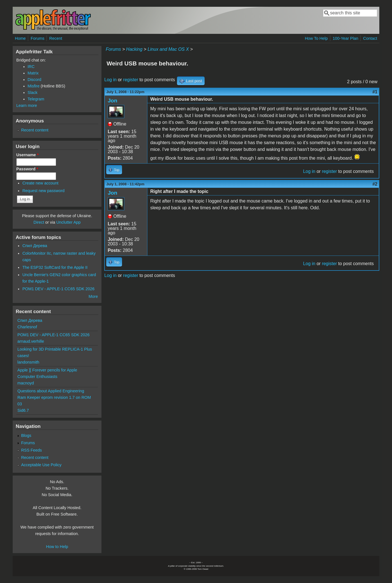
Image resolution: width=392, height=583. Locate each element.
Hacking (134, 49)
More (93, 296)
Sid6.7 (23, 410)
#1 (375, 92)
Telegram (36, 99)
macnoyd (26, 383)
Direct (39, 222)
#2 (375, 184)
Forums (38, 38)
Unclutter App (68, 222)
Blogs (26, 435)
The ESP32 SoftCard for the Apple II (55, 267)
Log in (110, 80)
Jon (112, 101)
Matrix (33, 73)
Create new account (40, 183)
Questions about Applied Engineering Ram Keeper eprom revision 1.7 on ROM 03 (54, 397)
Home (20, 38)
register (131, 80)
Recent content (35, 130)
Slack (33, 93)
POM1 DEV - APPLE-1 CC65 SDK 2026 (58, 289)
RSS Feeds (32, 450)
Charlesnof (27, 327)
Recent (56, 38)
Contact (370, 38)
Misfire (34, 86)
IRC (31, 67)
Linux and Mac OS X (168, 49)
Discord (35, 80)
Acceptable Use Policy (41, 465)
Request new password (43, 191)
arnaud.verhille (31, 341)
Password (27, 169)
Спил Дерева (35, 246)
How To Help (316, 38)
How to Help (57, 547)
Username (27, 155)
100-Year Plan (345, 38)
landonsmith (28, 362)
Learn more (27, 105)
